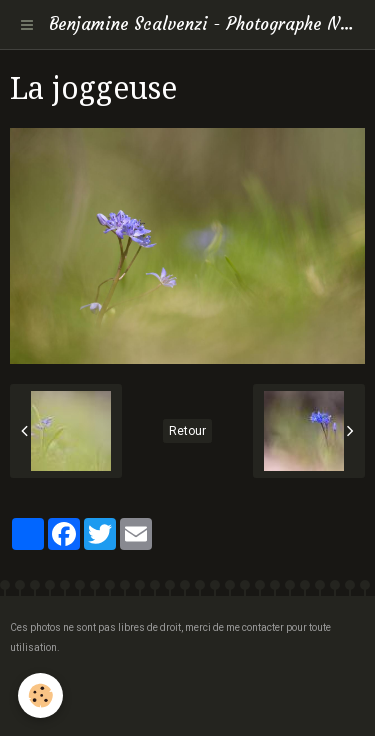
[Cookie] (40, 695)
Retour (187, 431)
